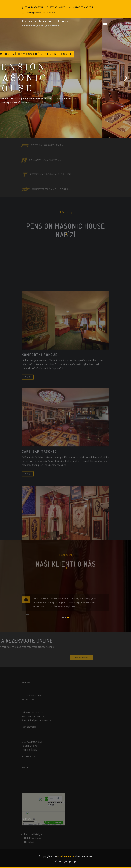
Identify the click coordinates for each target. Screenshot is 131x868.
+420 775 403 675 (83, 7)
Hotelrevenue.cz (66, 856)
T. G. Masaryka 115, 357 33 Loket (45, 7)
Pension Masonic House (45, 22)
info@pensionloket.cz (41, 13)
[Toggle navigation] (105, 23)
